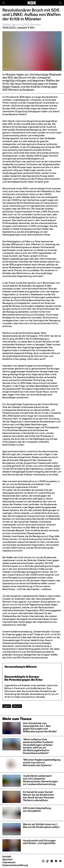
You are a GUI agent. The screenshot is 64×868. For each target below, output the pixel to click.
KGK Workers (33, 25)
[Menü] (4, 3)
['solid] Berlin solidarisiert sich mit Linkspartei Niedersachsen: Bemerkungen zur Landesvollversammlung (40, 780)
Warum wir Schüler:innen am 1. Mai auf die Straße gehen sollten (41, 826)
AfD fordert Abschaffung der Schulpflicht (37, 809)
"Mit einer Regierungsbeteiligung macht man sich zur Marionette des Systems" (42, 762)
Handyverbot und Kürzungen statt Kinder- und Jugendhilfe (39, 842)
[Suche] (60, 3)
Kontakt (7, 857)
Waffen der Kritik (13, 25)
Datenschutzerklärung (15, 865)
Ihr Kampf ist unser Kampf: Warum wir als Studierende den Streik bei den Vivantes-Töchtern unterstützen (39, 796)
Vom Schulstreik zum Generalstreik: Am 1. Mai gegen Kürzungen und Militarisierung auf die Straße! (40, 727)
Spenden (8, 859)
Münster (17, 706)
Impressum (9, 862)
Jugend (7, 706)
